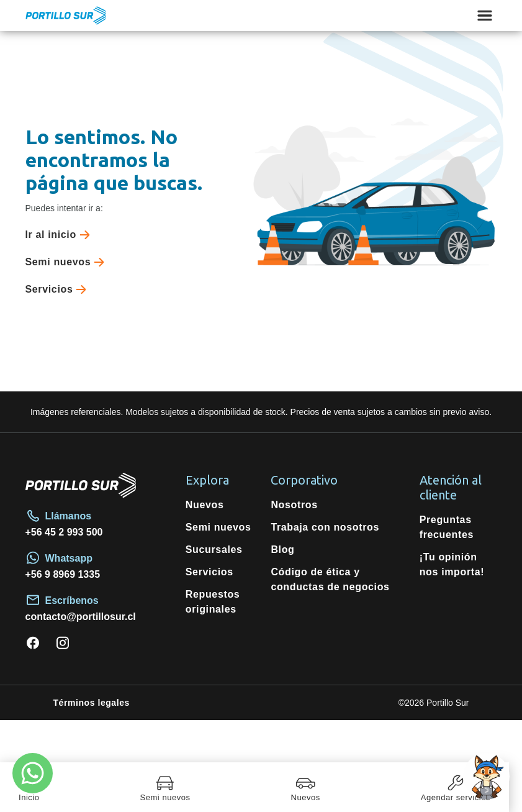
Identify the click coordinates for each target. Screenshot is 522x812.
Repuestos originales (213, 602)
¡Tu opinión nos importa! (452, 564)
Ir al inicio (60, 235)
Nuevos (205, 505)
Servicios (59, 290)
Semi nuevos (68, 262)
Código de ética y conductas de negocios (330, 579)
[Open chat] (486, 776)
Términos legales (92, 703)
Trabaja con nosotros (325, 527)
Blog (282, 550)
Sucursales (214, 550)
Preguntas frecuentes (447, 527)
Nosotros (294, 505)
